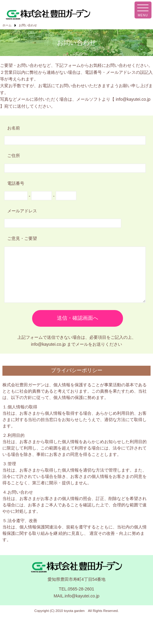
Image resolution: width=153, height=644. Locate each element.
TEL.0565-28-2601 (76, 598)
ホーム (7, 25)
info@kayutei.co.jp (133, 99)
